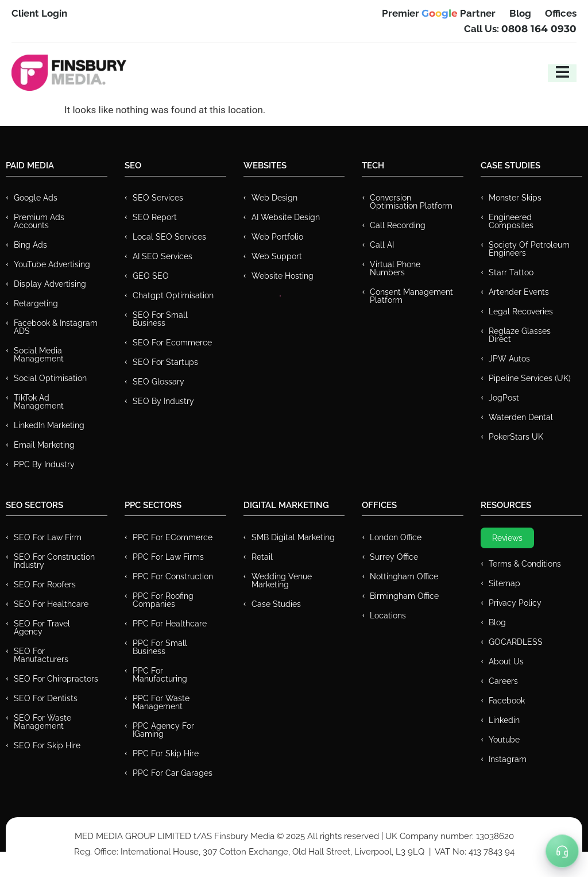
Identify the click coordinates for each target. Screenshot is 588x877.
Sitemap (504, 583)
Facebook (507, 701)
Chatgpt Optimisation (173, 295)
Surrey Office (394, 557)
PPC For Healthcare (170, 624)
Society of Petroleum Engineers (529, 249)
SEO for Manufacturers (41, 655)
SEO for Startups (165, 362)
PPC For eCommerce (173, 537)
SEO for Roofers (45, 584)
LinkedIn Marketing (49, 425)
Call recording (398, 225)
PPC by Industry (44, 464)
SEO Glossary (158, 382)
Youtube (504, 740)
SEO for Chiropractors (56, 679)
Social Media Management (39, 355)
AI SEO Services (163, 256)
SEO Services (158, 198)
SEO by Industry (163, 401)
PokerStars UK (516, 437)
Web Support (277, 256)
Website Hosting (283, 276)
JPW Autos (509, 359)
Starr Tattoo (511, 272)
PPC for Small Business (160, 647)
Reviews (507, 538)
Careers (503, 681)
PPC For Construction (173, 576)
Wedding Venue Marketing (282, 580)
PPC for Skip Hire (166, 753)
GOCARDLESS (516, 642)
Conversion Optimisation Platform (411, 202)
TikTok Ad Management (39, 402)
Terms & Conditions (525, 564)
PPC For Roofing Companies (163, 600)
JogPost (504, 398)
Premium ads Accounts (39, 221)
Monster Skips (515, 198)
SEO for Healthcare (51, 604)
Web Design (274, 198)
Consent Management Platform (411, 296)
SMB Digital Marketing (293, 537)
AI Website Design (286, 217)
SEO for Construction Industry (54, 561)
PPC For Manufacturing (160, 675)
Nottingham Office (404, 576)
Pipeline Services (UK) (530, 378)
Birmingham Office (404, 596)
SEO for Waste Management (42, 722)
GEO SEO (151, 276)
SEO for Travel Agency (42, 628)
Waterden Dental (521, 417)
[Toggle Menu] (562, 851)
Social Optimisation (50, 378)
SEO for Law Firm (48, 537)
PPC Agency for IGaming (163, 730)
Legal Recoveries (521, 311)
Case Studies (276, 604)
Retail (262, 557)
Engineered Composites (511, 221)
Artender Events (519, 292)
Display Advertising (50, 284)
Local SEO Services (169, 237)
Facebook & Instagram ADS (56, 327)
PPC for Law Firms (168, 557)
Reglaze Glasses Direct (520, 335)
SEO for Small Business (160, 319)
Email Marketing (44, 445)
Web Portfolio (277, 237)
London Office (396, 537)
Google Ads (36, 198)
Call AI (382, 245)
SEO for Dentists (46, 698)
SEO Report (155, 217)
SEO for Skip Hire (47, 745)
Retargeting (36, 303)
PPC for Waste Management (161, 702)
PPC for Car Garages (173, 773)
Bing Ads (30, 245)
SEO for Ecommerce (172, 343)
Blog (497, 622)
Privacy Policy (515, 603)
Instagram (508, 759)
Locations (388, 616)
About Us (506, 661)
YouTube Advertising (52, 264)
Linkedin (504, 720)
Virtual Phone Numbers (395, 268)
